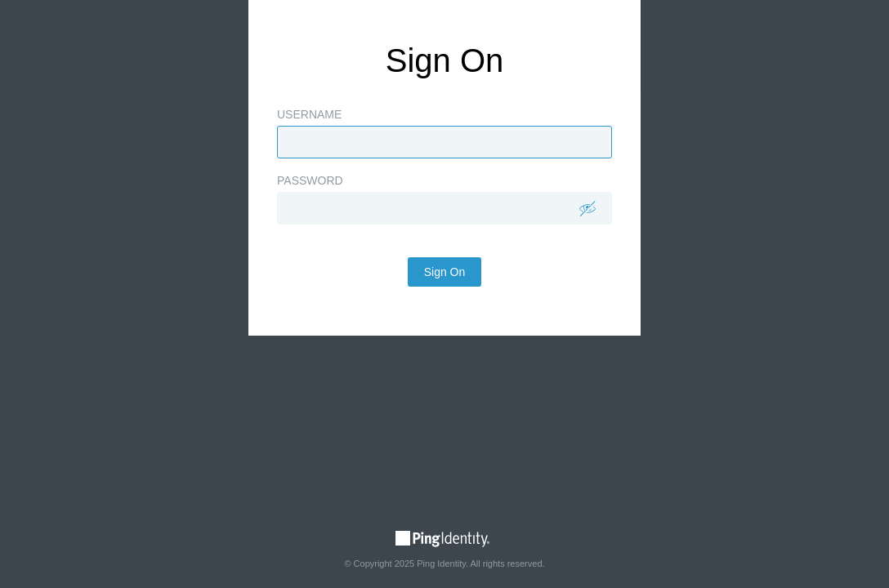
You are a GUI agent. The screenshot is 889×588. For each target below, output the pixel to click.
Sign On (445, 313)
